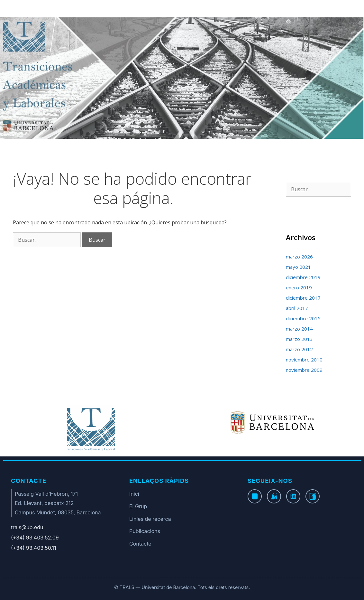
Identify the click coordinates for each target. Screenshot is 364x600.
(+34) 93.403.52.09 (35, 538)
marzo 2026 (299, 257)
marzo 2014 (299, 329)
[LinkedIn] (293, 496)
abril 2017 (297, 308)
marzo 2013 (299, 339)
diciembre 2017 (303, 298)
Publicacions (145, 531)
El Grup (138, 506)
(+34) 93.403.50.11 (34, 548)
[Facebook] (255, 496)
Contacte (140, 544)
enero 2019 (299, 287)
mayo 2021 (298, 267)
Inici (134, 494)
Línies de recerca (150, 519)
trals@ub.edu (27, 527)
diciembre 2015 (303, 318)
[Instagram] (313, 496)
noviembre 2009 (304, 370)
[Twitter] (274, 496)
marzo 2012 (299, 349)
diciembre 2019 (303, 277)
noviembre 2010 (304, 360)
